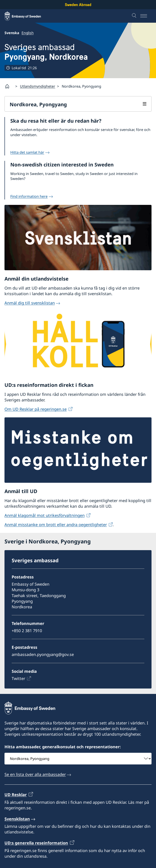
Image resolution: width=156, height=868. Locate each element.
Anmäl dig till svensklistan (30, 303)
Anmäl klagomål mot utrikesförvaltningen (45, 515)
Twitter (18, 678)
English (28, 33)
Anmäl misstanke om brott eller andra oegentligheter (56, 525)
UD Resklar (16, 795)
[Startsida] (9, 86)
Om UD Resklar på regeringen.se (36, 409)
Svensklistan (17, 819)
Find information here (29, 196)
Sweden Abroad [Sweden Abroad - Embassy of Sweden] (78, 5)
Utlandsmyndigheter (38, 86)
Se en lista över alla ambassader (35, 774)
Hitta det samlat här (27, 152)
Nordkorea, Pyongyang (38, 104)
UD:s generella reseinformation (36, 843)
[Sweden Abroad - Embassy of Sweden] (27, 16)
